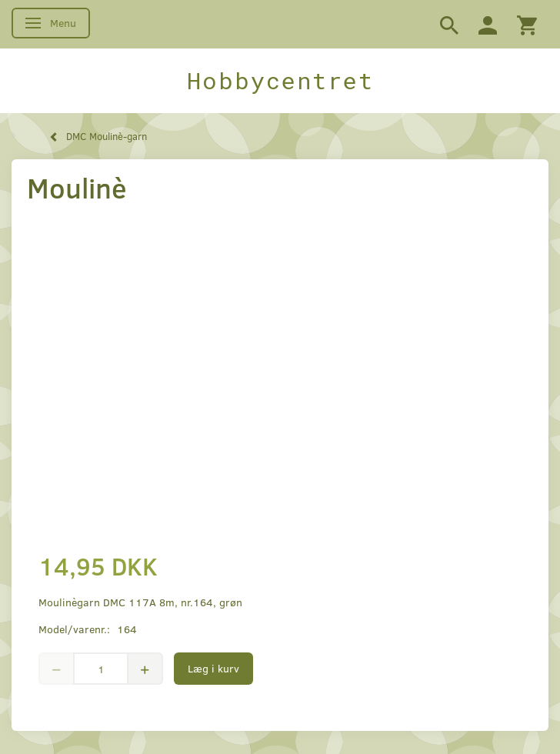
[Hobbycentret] (280, 81)
